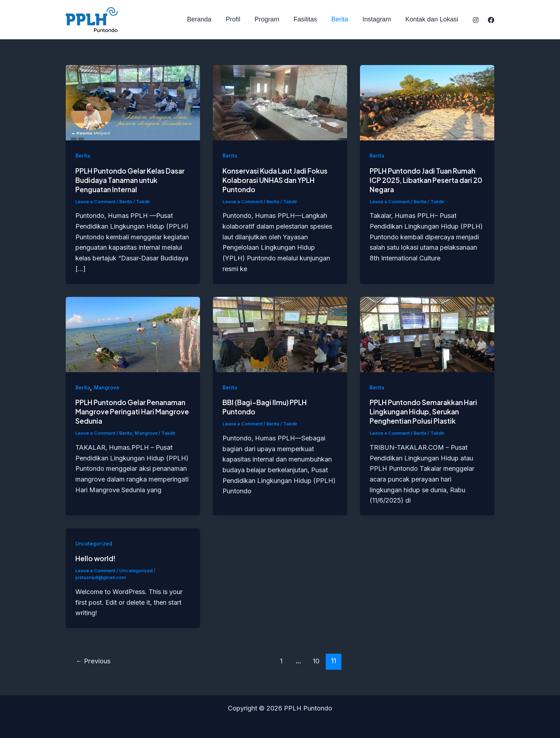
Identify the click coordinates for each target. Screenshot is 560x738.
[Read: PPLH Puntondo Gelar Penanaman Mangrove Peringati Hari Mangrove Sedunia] (133, 334)
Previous (94, 660)
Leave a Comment (96, 201)
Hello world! (96, 558)
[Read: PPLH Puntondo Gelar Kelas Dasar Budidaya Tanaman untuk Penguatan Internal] (133, 102)
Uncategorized (94, 543)
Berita (343, 19)
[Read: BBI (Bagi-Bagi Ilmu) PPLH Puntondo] (280, 334)
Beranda (209, 19)
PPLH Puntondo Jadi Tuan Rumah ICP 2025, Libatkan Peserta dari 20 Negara (426, 180)
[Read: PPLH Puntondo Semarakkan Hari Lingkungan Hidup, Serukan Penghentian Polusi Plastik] (427, 334)
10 (318, 660)
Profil (241, 19)
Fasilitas (310, 19)
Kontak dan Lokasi (432, 19)
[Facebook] (491, 20)
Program (273, 19)
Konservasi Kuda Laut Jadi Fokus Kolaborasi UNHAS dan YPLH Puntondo (279, 180)
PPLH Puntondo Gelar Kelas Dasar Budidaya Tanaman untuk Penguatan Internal (130, 180)
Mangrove (107, 387)
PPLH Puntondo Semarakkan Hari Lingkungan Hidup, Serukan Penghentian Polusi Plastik (426, 411)
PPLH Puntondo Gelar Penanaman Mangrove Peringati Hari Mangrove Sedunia (130, 411)
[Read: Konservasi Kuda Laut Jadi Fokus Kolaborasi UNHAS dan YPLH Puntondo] (280, 102)
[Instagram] (476, 20)
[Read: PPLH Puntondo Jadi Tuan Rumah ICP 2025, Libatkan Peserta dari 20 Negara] (427, 102)
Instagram (379, 19)
